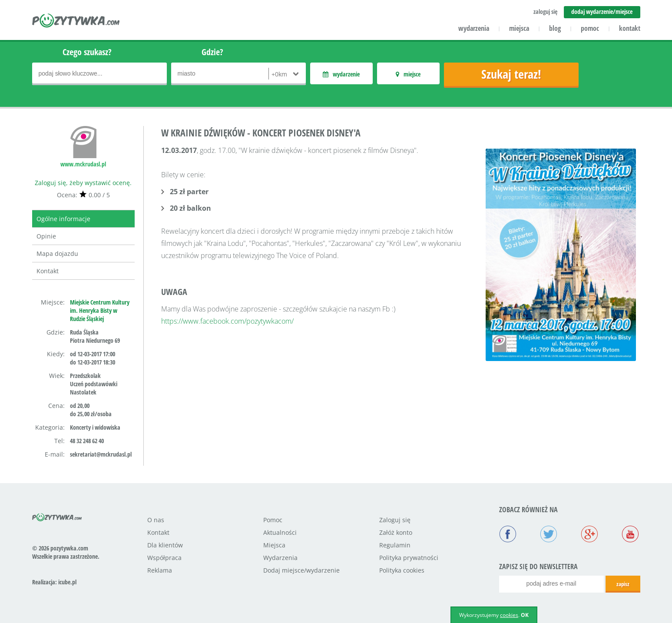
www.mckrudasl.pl (83, 164)
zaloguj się (545, 12)
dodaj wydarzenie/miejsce (602, 12)
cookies (509, 615)
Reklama (160, 570)
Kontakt (48, 271)
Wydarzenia (280, 558)
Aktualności (280, 532)
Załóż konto (396, 532)
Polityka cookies (402, 570)
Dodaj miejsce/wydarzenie (301, 570)
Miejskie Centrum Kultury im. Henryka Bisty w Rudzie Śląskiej (100, 310)
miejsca (519, 28)
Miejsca (274, 545)
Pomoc (273, 520)
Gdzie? (212, 52)
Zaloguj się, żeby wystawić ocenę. (83, 183)
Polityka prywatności (409, 558)
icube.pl (67, 582)
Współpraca (164, 558)
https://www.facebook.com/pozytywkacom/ (227, 321)
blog (555, 28)
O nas (156, 520)
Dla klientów (165, 545)
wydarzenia (474, 28)
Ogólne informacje (63, 219)
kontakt (630, 28)
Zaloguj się (395, 520)
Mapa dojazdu (57, 254)
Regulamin (395, 545)
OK (525, 615)
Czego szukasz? (87, 52)
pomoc (590, 28)
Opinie (46, 236)
